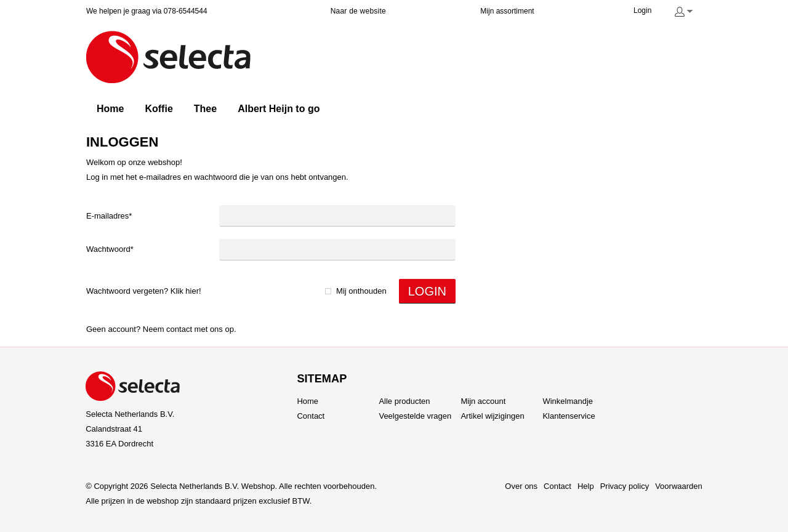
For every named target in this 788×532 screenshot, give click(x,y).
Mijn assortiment (507, 11)
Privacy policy (625, 486)
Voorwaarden (679, 486)
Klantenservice (569, 416)
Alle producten (404, 401)
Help (586, 486)
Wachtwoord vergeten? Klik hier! (144, 291)
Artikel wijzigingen (492, 416)
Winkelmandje (568, 401)
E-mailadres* (109, 216)
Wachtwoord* (110, 249)
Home (308, 401)
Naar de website (358, 11)
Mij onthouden (361, 291)
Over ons (521, 486)
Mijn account (483, 401)
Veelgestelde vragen (415, 416)
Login (642, 10)
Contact (179, 329)
